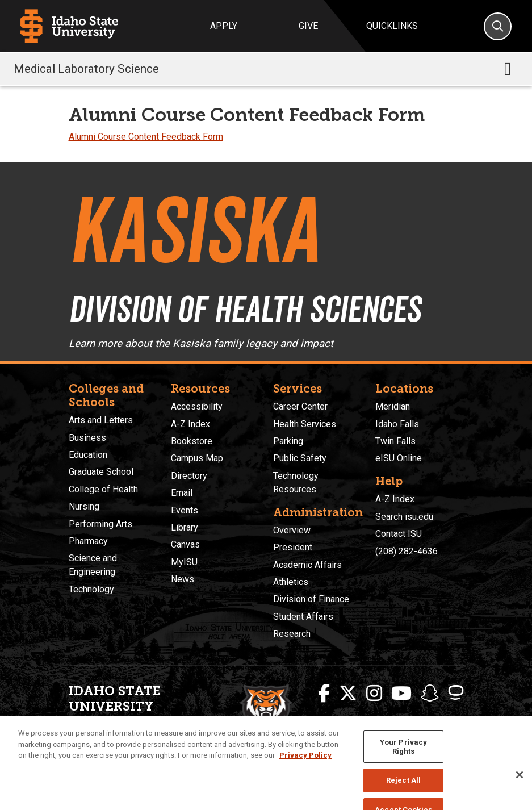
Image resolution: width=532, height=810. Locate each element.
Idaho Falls (397, 424)
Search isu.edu (404, 517)
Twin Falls (395, 441)
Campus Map (197, 458)
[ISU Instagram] (374, 694)
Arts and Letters (101, 420)
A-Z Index (190, 424)
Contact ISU (399, 534)
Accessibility (197, 406)
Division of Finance (311, 599)
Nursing (84, 506)
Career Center (300, 406)
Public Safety (300, 458)
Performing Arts (100, 524)
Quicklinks (392, 26)
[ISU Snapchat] (430, 694)
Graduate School (101, 472)
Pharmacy (88, 541)
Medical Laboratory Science (86, 69)
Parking (288, 441)
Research (292, 634)
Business (87, 438)
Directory (189, 476)
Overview (292, 530)
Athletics (291, 582)
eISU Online (399, 458)
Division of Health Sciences (245, 309)
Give (308, 26)
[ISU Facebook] (324, 694)
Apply (224, 26)
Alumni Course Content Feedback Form (146, 137)
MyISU (184, 562)
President (293, 547)
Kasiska (194, 230)
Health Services (305, 424)
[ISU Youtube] (401, 694)
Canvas (185, 544)
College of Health (103, 489)
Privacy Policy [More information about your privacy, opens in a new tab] (305, 765)
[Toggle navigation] (508, 69)
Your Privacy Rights (404, 756)
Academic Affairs (307, 565)
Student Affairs (303, 617)
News (183, 579)
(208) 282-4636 (407, 551)
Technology (91, 589)
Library (185, 527)
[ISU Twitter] (348, 694)
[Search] (498, 26)
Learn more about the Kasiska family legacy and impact (201, 344)
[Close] (520, 784)
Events (185, 510)
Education (88, 455)
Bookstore (192, 441)
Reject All (403, 790)
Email (182, 493)
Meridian (393, 406)
